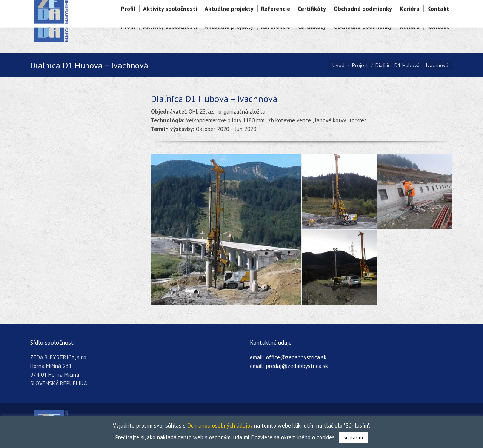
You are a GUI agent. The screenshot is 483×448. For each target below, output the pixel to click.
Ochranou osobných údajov (220, 426)
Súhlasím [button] (353, 438)
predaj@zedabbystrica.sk (297, 366)
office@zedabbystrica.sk (296, 357)
